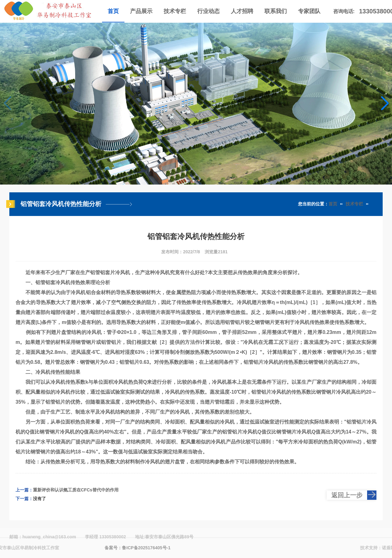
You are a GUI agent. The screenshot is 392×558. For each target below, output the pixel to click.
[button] (385, 104)
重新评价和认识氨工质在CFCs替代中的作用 (76, 490)
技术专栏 (354, 204)
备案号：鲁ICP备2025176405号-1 (138, 548)
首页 (333, 204)
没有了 (40, 499)
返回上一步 (347, 495)
